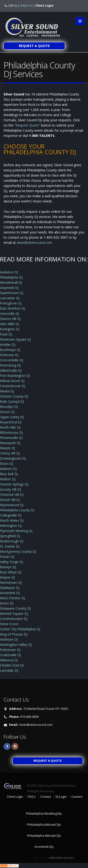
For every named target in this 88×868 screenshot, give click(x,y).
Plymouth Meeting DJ (16, 531)
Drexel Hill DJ (10, 500)
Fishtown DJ (9, 355)
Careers (77, 797)
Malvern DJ (8, 469)
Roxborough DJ (12, 541)
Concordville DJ (11, 360)
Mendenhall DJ (11, 282)
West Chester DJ (12, 598)
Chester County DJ (14, 396)
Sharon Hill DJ (10, 319)
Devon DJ (7, 412)
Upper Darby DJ (12, 417)
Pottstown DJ (10, 650)
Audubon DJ (9, 272)
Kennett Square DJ (14, 614)
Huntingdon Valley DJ (16, 645)
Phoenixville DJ (11, 438)
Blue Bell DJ (9, 474)
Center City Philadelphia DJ (20, 629)
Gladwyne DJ (10, 588)
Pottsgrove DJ (11, 303)
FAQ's (32, 797)
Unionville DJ (10, 314)
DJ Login (61, 797)
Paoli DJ (6, 334)
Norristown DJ (11, 582)
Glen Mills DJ (10, 324)
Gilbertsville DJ (11, 370)
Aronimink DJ (10, 593)
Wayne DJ (7, 577)
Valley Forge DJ (11, 562)
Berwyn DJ (8, 567)
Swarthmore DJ (12, 293)
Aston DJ (7, 603)
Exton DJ (7, 464)
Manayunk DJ (10, 443)
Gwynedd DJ (9, 288)
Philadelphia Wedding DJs (44, 814)
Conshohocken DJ (14, 619)
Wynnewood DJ (12, 505)
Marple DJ (8, 448)
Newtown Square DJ (15, 339)
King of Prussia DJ (14, 634)
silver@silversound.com (34, 243)
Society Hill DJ (10, 489)
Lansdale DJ (9, 670)
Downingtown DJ (13, 458)
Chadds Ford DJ (12, 665)
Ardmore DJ (9, 639)
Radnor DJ (8, 479)
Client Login (44, 6)
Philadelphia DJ (11, 277)
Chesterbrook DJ (13, 386)
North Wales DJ (12, 520)
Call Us (12, 6)
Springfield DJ (10, 536)
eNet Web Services (62, 858)
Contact (46, 797)
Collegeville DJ (11, 515)
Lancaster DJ (10, 298)
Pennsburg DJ (10, 365)
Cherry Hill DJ (10, 453)
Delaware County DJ (15, 608)
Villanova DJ (9, 660)
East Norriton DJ (12, 308)
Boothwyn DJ (10, 350)
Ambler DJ (8, 345)
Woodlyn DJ (9, 407)
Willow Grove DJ (12, 381)
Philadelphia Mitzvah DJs (44, 825)
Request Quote (27, 125)
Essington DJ (10, 329)
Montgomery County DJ (18, 551)
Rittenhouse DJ (11, 432)
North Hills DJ (10, 427)
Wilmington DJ (11, 526)
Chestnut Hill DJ (12, 495)
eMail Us (26, 6)
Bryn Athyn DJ (11, 572)
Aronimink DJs (44, 847)
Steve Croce (9, 624)
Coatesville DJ (10, 655)
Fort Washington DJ (15, 376)
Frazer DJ (7, 557)
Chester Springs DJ (14, 484)
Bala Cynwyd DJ (12, 401)
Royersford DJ (11, 422)
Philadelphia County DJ (17, 510)
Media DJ (7, 391)
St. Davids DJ (10, 546)
